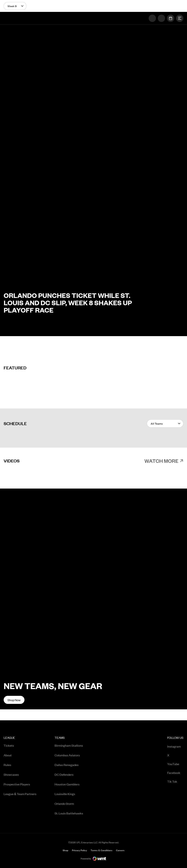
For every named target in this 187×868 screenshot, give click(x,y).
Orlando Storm (64, 803)
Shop (65, 851)
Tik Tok (175, 782)
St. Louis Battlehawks (69, 813)
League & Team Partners (20, 794)
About (8, 755)
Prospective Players (17, 784)
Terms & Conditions (101, 850)
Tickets (9, 745)
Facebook (175, 773)
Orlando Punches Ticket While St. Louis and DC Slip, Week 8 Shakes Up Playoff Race (68, 302)
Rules (7, 765)
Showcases (11, 774)
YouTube (175, 764)
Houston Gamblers (67, 784)
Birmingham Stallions (69, 745)
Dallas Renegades (67, 765)
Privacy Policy (79, 850)
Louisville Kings (65, 794)
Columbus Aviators (67, 755)
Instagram (175, 747)
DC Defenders (64, 774)
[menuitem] (20, 777)
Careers (120, 851)
